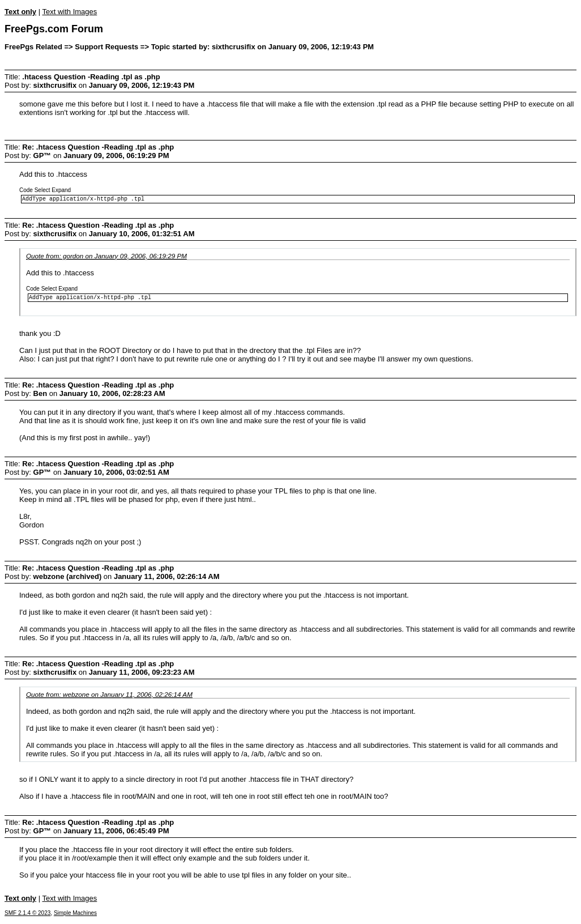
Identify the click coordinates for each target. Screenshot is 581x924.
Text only (20, 12)
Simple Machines (75, 916)
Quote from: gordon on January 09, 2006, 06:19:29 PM (106, 257)
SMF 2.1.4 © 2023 (27, 916)
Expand (61, 190)
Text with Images (69, 12)
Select (42, 190)
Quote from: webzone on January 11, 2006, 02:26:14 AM (109, 698)
